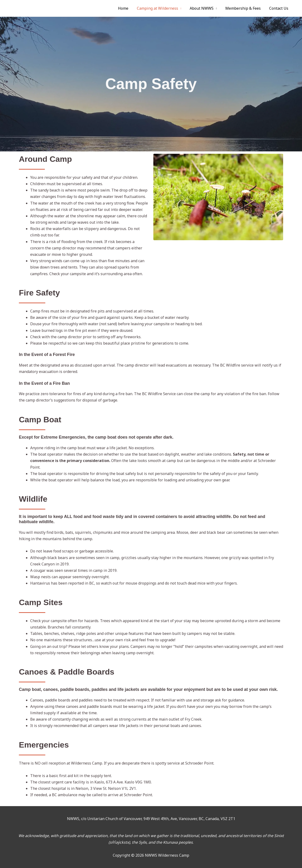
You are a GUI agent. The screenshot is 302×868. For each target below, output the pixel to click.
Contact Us (279, 8)
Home (127, 8)
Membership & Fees (244, 8)
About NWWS (204, 8)
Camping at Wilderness (161, 8)
